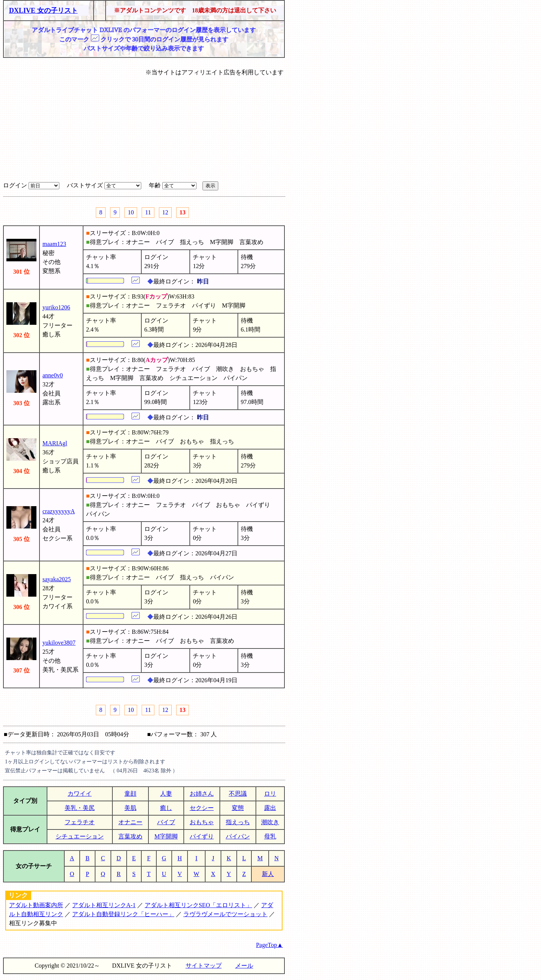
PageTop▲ (269, 945)
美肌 (130, 808)
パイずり (202, 836)
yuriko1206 (56, 307)
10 (131, 212)
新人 (268, 874)
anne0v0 (53, 375)
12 (165, 212)
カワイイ (80, 794)
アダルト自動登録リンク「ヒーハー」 (123, 914)
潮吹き (270, 822)
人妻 (166, 794)
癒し (166, 808)
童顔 (130, 794)
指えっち (238, 822)
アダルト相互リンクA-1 (104, 905)
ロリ (270, 794)
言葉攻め (130, 836)
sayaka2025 (57, 579)
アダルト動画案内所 (36, 905)
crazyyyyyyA (59, 511)
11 (148, 212)
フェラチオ (80, 822)
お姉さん (202, 794)
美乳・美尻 (80, 808)
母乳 (270, 836)
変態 (238, 808)
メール (244, 966)
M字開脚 (166, 836)
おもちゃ (202, 822)
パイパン (238, 836)
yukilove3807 (59, 643)
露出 (270, 808)
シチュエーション (80, 836)
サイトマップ (204, 966)
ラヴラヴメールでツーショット (225, 914)
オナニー (130, 822)
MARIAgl (55, 443)
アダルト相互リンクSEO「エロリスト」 (198, 905)
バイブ (166, 822)
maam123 (54, 244)
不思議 (238, 794)
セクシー (202, 808)
